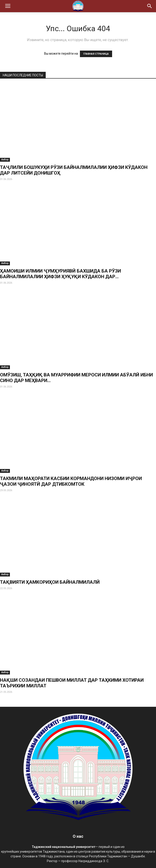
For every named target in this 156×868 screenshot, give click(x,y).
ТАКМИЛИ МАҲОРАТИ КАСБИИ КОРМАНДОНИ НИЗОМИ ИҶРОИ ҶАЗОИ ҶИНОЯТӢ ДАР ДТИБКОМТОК (71, 481)
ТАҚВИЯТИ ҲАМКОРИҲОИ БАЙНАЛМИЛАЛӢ (50, 582)
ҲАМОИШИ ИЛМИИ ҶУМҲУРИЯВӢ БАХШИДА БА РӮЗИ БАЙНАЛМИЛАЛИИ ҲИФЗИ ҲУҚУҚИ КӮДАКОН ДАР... (60, 274)
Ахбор (5, 160)
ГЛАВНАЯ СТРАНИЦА (96, 54)
